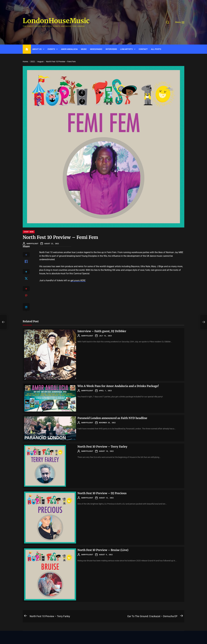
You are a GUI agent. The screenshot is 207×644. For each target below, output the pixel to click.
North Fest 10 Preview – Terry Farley (103, 447)
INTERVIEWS (111, 49)
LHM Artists (126, 49)
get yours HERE (78, 280)
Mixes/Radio (96, 49)
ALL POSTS (156, 49)
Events (51, 49)
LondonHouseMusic (56, 21)
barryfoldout (32, 243)
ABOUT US (37, 49)
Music (84, 49)
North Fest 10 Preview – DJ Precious (102, 493)
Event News (29, 232)
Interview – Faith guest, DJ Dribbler (102, 331)
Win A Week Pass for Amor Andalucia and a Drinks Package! (119, 386)
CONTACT (143, 49)
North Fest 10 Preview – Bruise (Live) (103, 550)
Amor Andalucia (69, 49)
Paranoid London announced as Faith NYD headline (113, 418)
